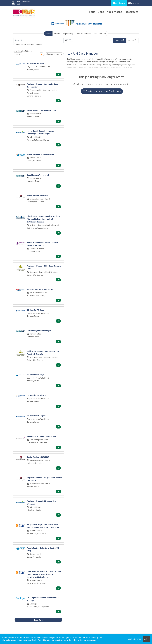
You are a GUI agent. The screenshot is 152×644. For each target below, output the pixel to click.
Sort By (17, 54)
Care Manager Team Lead (38, 175)
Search (48, 34)
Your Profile (115, 12)
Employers (133, 3)
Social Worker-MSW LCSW (38, 457)
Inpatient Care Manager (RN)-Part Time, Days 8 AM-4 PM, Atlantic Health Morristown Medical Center (44, 574)
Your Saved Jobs (100, 34)
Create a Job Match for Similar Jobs (102, 91)
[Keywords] (38, 40)
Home (92, 12)
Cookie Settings (134, 639)
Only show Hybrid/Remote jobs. (29, 44)
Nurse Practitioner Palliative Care (41, 436)
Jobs (101, 12)
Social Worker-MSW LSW (37, 195)
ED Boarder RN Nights (36, 63)
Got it (146, 639)
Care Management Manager (39, 330)
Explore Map (68, 34)
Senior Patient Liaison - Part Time (41, 110)
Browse (57, 34)
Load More (38, 620)
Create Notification (54, 54)
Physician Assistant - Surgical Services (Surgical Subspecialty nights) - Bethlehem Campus (43, 219)
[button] (132, 40)
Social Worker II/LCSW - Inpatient (41, 154)
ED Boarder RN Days (35, 310)
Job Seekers (119, 3)
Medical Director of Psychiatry (40, 289)
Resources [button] (132, 12)
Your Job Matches (84, 34)
